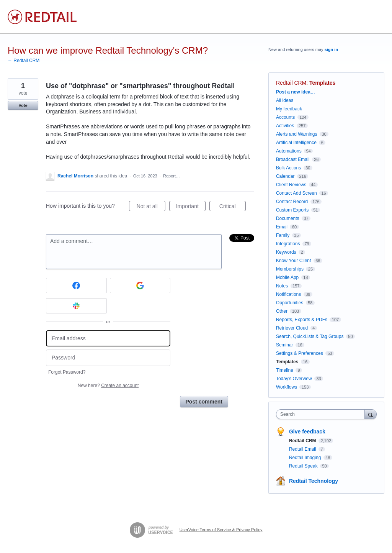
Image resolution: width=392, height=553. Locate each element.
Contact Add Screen (296, 193)
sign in (331, 49)
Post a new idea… (296, 92)
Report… (171, 176)
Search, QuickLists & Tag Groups (310, 336)
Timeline (285, 370)
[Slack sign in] (76, 306)
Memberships (290, 269)
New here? (108, 386)
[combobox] (322, 414)
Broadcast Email (293, 159)
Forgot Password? (67, 372)
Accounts (285, 117)
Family (283, 235)
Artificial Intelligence (296, 143)
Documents (288, 218)
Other (282, 311)
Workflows (287, 387)
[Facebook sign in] (76, 286)
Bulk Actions (288, 168)
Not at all (151, 207)
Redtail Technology (314, 481)
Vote (23, 105)
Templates (322, 83)
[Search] (371, 414)
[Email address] (108, 339)
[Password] (108, 358)
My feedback (289, 109)
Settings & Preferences (300, 353)
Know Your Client (293, 261)
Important (191, 207)
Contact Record (292, 202)
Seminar (285, 345)
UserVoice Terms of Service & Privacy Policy (221, 530)
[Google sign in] (140, 286)
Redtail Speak (304, 466)
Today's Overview (294, 379)
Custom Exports (292, 210)
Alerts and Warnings (297, 134)
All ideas (285, 100)
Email (282, 227)
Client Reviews (291, 185)
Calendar (285, 176)
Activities (285, 126)
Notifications (288, 294)
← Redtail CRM (24, 61)
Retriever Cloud (292, 328)
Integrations (288, 244)
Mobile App (287, 277)
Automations (289, 151)
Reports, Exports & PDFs (302, 320)
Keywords (286, 252)
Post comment (204, 402)
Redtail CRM (291, 83)
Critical (233, 207)
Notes (282, 286)
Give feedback (307, 432)
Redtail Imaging (306, 458)
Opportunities (290, 303)
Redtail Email (303, 449)
